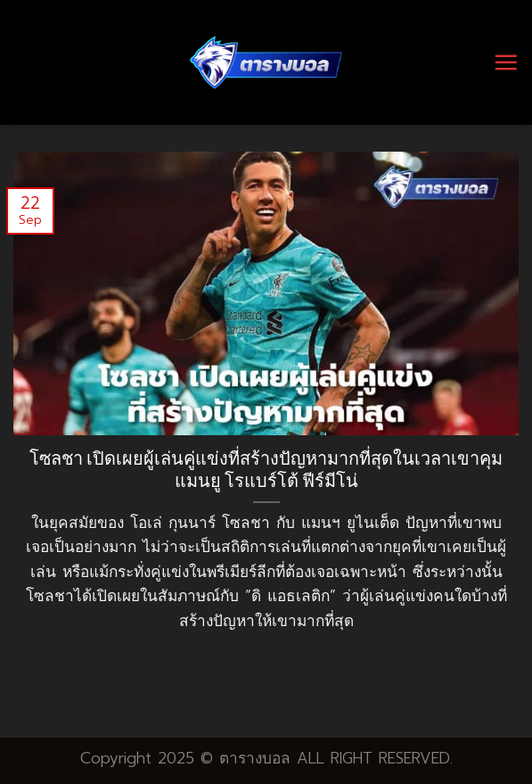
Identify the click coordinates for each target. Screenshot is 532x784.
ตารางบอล (255, 758)
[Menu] (506, 62)
